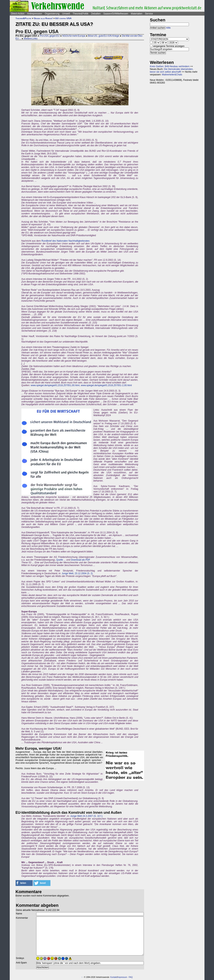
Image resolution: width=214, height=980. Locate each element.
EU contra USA (63, 18)
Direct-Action (18, 14)
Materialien (137, 14)
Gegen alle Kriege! (43, 18)
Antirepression (35, 14)
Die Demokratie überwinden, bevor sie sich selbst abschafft (172, 70)
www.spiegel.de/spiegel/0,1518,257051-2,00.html (106, 385)
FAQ (131, 977)
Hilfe (168, 28)
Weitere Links (31, 39)
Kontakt (114, 977)
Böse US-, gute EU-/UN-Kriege (104, 36)
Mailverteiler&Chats (172, 75)
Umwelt (66, 14)
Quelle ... (61, 560)
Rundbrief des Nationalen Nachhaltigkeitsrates (66, 241)
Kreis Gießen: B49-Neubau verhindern (170, 66)
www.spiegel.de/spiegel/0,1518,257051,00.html (55, 385)
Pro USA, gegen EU (50, 36)
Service (149, 14)
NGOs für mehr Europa (74, 36)
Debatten (96, 14)
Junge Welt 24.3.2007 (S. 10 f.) (86, 816)
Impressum (122, 977)
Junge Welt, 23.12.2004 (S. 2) (77, 573)
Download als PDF (81, 560)
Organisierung (52, 14)
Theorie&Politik (81, 14)
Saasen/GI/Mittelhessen (116, 14)
